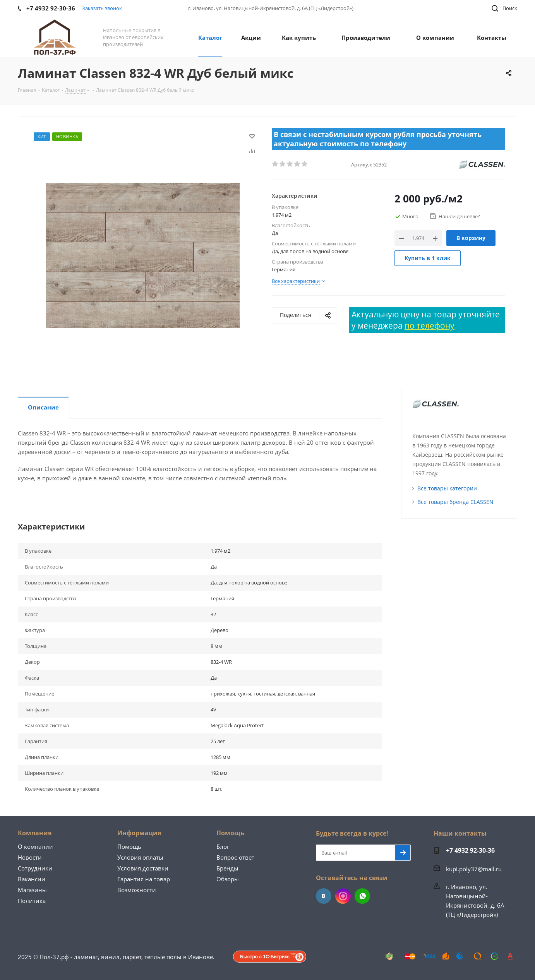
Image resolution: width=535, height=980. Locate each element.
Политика (32, 901)
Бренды (227, 868)
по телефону (430, 326)
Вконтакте (324, 896)
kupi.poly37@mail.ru (474, 869)
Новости (30, 857)
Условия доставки (143, 868)
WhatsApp (362, 896)
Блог (223, 846)
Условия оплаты (140, 857)
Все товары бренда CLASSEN (455, 502)
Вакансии (32, 879)
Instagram (343, 896)
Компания (35, 833)
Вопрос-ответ (235, 857)
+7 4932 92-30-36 (470, 850)
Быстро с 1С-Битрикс (265, 957)
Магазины (32, 890)
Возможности (137, 890)
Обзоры (228, 879)
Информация (139, 833)
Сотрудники (35, 868)
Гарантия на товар (144, 879)
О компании (35, 846)
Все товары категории (447, 488)
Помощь (129, 846)
